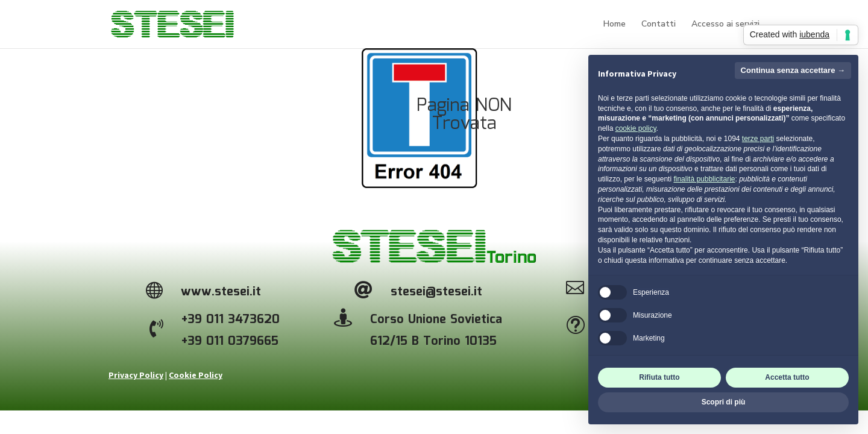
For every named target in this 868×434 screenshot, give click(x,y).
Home (615, 25)
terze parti (758, 139)
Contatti (659, 25)
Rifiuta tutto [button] (659, 377)
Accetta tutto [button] (787, 377)
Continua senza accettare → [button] (793, 70)
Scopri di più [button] (724, 402)
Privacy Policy (136, 375)
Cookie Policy (196, 375)
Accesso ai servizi (725, 25)
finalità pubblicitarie (704, 179)
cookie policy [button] (636, 128)
